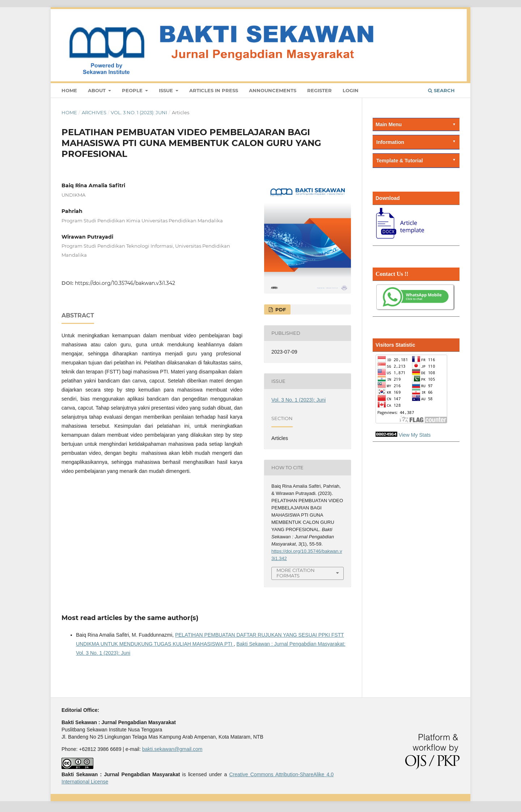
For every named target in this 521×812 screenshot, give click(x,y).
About (98, 90)
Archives (94, 112)
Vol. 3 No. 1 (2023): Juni (139, 112)
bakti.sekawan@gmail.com (172, 749)
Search (441, 90)
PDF (280, 309)
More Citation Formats (296, 573)
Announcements (273, 90)
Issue (167, 90)
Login (351, 90)
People (133, 90)
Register (319, 90)
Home (69, 90)
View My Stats (415, 435)
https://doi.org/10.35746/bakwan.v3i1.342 (125, 283)
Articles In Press (214, 90)
